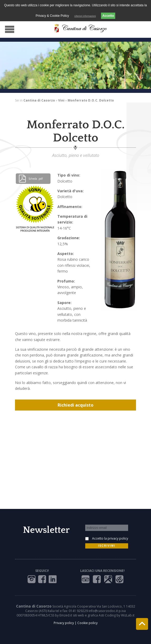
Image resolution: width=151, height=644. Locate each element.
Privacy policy (64, 623)
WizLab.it (128, 615)
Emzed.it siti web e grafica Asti (82, 615)
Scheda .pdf (31, 179)
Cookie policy (87, 623)
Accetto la (110, 538)
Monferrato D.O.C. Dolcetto (91, 100)
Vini (61, 100)
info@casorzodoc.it (103, 611)
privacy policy (118, 538)
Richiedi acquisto (75, 405)
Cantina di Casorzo (39, 100)
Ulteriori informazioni (85, 16)
